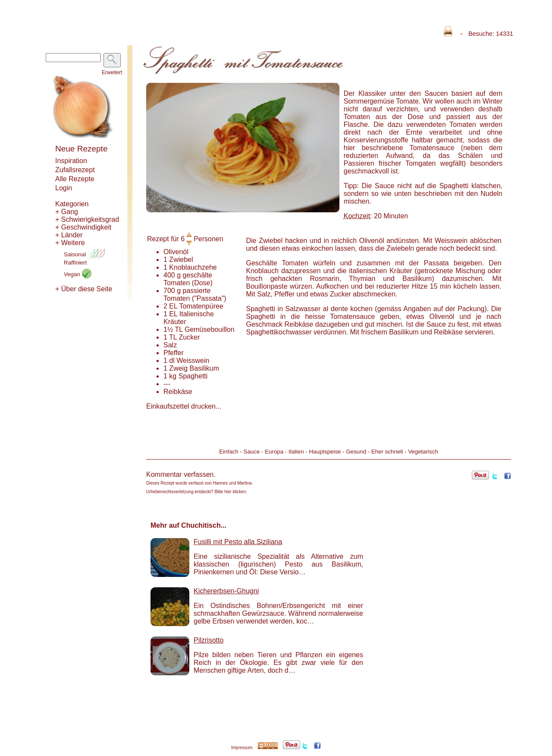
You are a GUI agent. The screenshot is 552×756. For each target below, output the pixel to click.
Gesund (356, 452)
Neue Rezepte (81, 149)
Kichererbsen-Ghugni (226, 591)
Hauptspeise (325, 452)
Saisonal (84, 254)
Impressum (242, 748)
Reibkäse (178, 392)
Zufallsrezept (75, 170)
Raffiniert (75, 263)
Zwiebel (181, 260)
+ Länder (69, 235)
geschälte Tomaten (188, 279)
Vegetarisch (423, 452)
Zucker (190, 337)
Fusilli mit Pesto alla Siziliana (238, 542)
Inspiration (71, 161)
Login (64, 188)
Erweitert (112, 72)
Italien (296, 452)
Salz (170, 345)
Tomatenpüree (201, 306)
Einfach (229, 452)
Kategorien (72, 204)
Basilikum (204, 368)
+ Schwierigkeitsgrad (87, 219)
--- (167, 384)
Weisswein (193, 361)
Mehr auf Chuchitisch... (188, 525)
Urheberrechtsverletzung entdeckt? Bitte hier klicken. (197, 492)
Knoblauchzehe (193, 267)
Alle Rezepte (75, 179)
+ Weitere (70, 243)
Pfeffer (174, 353)
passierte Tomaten (187, 295)
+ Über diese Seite (84, 289)
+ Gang (67, 212)
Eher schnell (387, 452)
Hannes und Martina (232, 483)
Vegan (78, 274)
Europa (274, 452)
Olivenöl (176, 252)
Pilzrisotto (209, 640)
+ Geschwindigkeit (83, 227)
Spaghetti (193, 376)
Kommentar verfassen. (181, 474)
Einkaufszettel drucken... (184, 406)
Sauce (252, 452)
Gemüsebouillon (210, 329)
